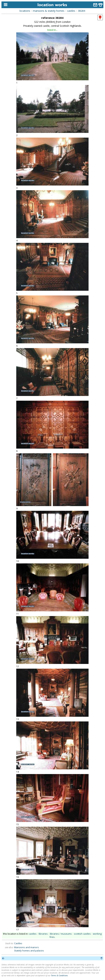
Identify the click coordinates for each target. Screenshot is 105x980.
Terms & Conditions (59, 975)
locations (25, 11)
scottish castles (82, 934)
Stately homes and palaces (29, 951)
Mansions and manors (26, 947)
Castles (18, 943)
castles (71, 11)
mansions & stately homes (49, 11)
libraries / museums (61, 934)
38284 (82, 11)
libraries (43, 934)
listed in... (52, 30)
